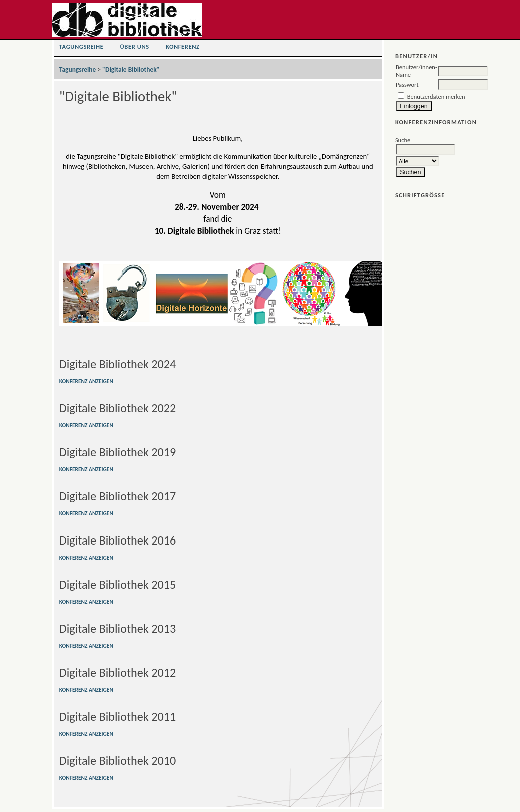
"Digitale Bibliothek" (131, 69)
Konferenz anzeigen (86, 381)
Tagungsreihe (81, 46)
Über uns (135, 46)
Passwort (407, 84)
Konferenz (183, 46)
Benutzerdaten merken (436, 96)
